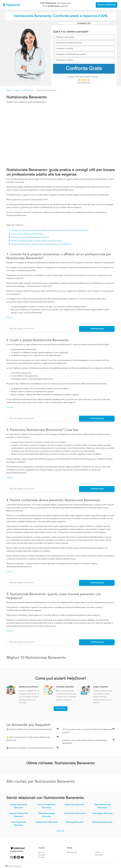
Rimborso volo (72, 852)
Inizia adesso (61, 709)
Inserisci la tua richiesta (28, 687)
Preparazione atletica (65, 60)
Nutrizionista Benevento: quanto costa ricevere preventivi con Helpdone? (41, 244)
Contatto (42, 857)
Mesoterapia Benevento (102, 822)
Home (9, 90)
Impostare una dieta (65, 49)
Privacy (98, 852)
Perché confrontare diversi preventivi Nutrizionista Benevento (36, 241)
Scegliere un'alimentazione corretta (71, 54)
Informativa (99, 855)
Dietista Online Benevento (47, 822)
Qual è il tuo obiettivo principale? (71, 32)
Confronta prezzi (97, 329)
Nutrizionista (28, 90)
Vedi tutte (60, 831)
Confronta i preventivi (65, 687)
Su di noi (42, 852)
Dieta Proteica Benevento (75, 814)
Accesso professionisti (107, 5)
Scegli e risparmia (101, 687)
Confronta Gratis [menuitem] (84, 69)
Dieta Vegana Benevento (102, 814)
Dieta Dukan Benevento (74, 805)
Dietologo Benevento (75, 822)
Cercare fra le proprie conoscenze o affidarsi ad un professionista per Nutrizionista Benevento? (50, 230)
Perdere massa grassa (65, 37)
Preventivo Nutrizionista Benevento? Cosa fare (30, 237)
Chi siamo (42, 855)
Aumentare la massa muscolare (69, 43)
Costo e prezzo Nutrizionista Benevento (27, 234)
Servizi (17, 90)
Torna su (10, 318)
